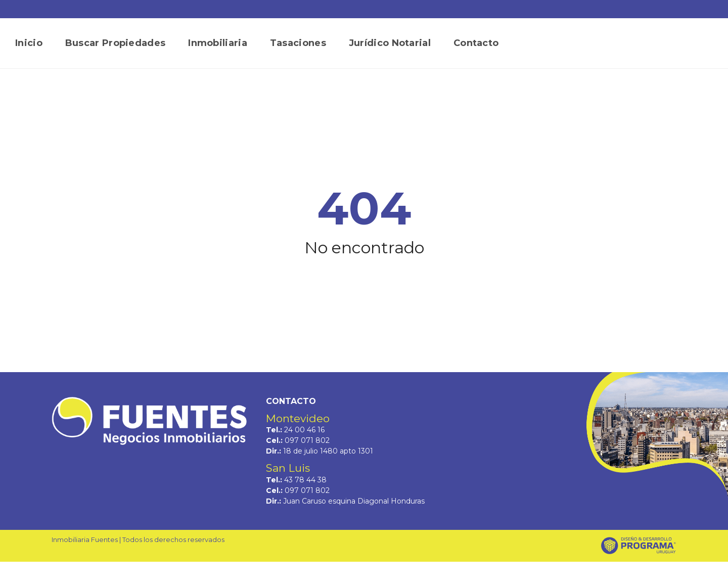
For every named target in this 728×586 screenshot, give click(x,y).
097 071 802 (307, 440)
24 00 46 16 (304, 430)
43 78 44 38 (305, 480)
